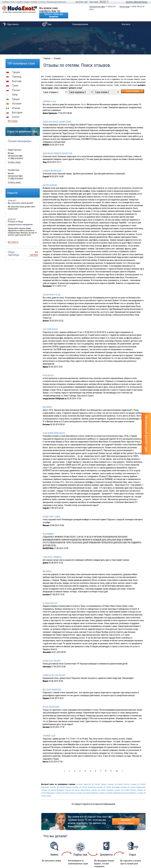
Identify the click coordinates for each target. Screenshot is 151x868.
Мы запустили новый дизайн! (21, 197)
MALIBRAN (47, 401)
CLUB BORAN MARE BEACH (54, 427)
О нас (13, 2)
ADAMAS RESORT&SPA (52, 165)
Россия (13, 84)
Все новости (13, 236)
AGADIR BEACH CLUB (52, 289)
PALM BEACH (48, 370)
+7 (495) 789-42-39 (132, 7)
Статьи (42, 2)
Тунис (12, 80)
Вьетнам (14, 75)
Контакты (126, 18)
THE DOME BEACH (50, 323)
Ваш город (94, 2)
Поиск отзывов (132, 85)
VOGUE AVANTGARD (51, 701)
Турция (13, 66)
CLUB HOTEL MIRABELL (52, 551)
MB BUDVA (47, 566)
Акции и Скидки (23, 2)
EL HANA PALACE (50, 597)
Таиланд (14, 71)
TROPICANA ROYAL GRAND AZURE (57, 116)
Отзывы (34, 2)
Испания (14, 98)
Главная (6, 2)
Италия (13, 102)
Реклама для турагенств (56, 2)
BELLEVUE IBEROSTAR (52, 684)
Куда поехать (10, 18)
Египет (13, 111)
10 (117, 765)
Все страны (13, 115)
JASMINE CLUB (49, 730)
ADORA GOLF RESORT (52, 655)
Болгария (14, 107)
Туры (46, 18)
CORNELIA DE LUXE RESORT (54, 669)
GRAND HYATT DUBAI (52, 511)
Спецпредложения (80, 18)
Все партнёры (34, 248)
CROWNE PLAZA (49, 96)
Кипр (12, 89)
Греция (13, 93)
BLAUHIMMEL (48, 528)
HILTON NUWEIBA (50, 179)
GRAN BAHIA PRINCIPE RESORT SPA (58, 148)
